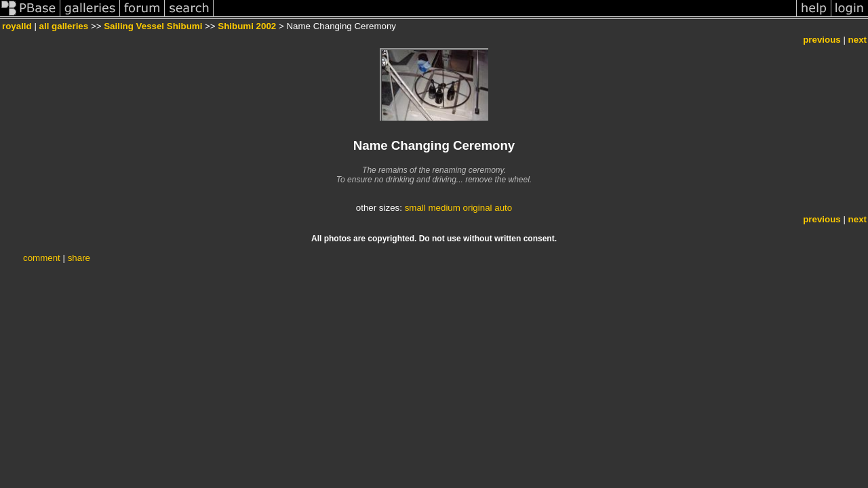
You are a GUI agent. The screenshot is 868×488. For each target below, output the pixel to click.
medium (444, 208)
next (857, 40)
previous (822, 40)
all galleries (64, 26)
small (415, 208)
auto (503, 208)
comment (42, 258)
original (478, 208)
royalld (17, 26)
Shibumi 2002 (247, 26)
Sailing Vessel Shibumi (153, 26)
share (79, 258)
